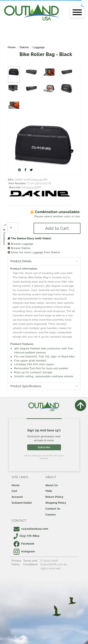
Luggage (39, 47)
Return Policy (55, 497)
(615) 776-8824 (27, 536)
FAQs (49, 491)
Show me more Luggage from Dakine (34, 252)
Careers (51, 515)
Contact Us (53, 509)
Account (17, 497)
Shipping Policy (56, 503)
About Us (52, 485)
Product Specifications (26, 386)
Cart (15, 491)
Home (12, 47)
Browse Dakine (19, 248)
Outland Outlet (22, 503)
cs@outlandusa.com (31, 529)
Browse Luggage (21, 244)
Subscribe (44, 447)
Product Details (21, 261)
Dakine (24, 47)
